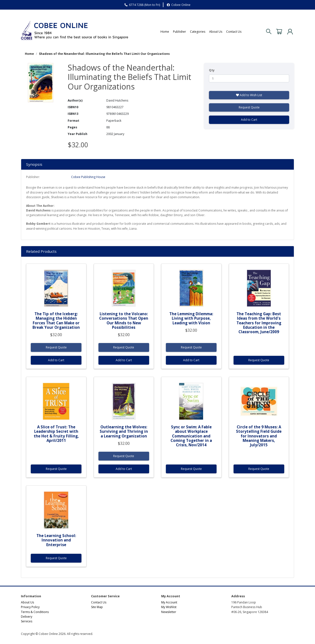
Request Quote (249, 107)
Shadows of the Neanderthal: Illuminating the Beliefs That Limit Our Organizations (104, 54)
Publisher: (33, 177)
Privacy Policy (30, 607)
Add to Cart (249, 120)
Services (27, 621)
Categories (198, 32)
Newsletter (169, 612)
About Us (216, 32)
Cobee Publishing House (88, 177)
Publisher (180, 32)
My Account (169, 602)
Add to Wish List (249, 95)
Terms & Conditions (35, 612)
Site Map (97, 607)
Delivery (27, 617)
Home (165, 32)
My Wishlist (169, 607)
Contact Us (234, 32)
